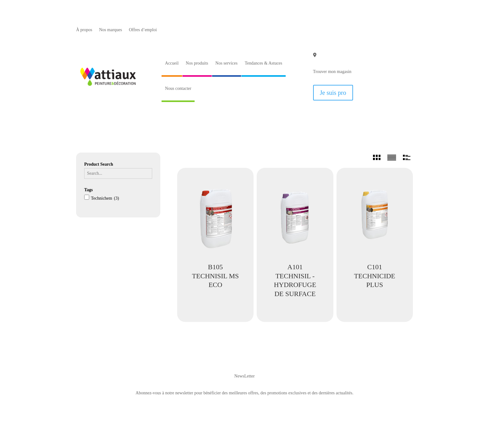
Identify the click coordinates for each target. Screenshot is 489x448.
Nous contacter (178, 88)
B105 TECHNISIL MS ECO (215, 276)
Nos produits (197, 63)
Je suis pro (333, 93)
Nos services (227, 63)
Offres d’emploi (143, 30)
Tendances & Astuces (264, 63)
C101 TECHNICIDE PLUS (375, 276)
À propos (84, 30)
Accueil (172, 63)
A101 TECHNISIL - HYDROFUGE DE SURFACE (295, 280)
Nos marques (111, 30)
